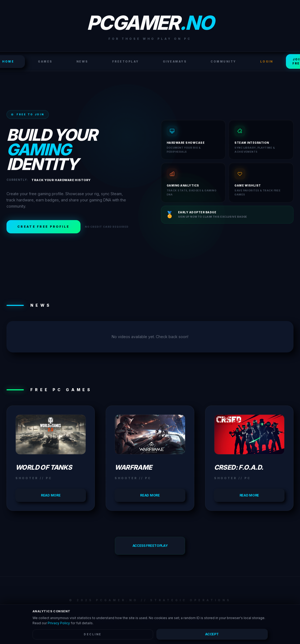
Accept (212, 634)
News (82, 61)
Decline (93, 634)
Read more (51, 495)
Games (45, 61)
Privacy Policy (59, 623)
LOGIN (267, 61)
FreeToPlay (126, 61)
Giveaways (175, 61)
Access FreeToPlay (150, 546)
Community (223, 61)
